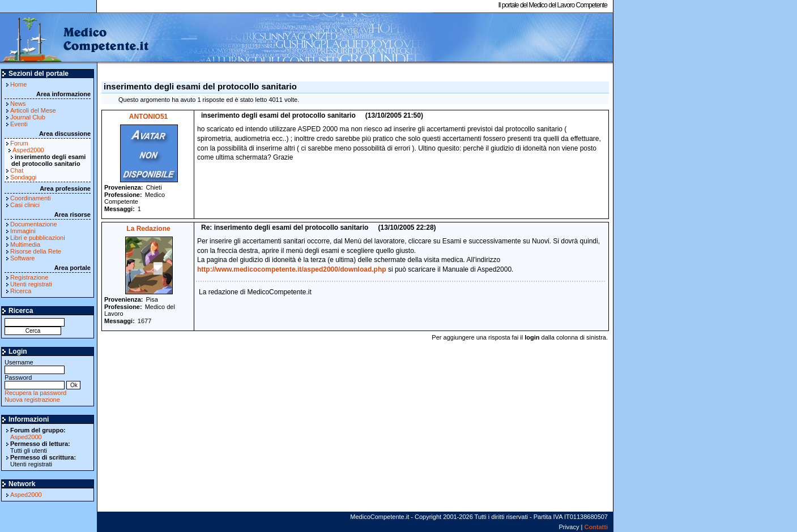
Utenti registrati (31, 284)
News (18, 104)
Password (35, 381)
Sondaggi (24, 177)
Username (35, 366)
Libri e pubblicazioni (38, 238)
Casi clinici (25, 205)
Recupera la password (35, 393)
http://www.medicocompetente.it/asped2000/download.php (292, 269)
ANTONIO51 (148, 117)
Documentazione (34, 224)
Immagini (23, 231)
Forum (19, 143)
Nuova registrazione (32, 400)
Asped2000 (28, 150)
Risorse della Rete (36, 251)
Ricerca (21, 291)
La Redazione (148, 229)
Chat (17, 170)
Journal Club (28, 117)
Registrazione (29, 277)
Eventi (19, 124)
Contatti (596, 527)
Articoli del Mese (33, 110)
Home (18, 84)
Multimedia (25, 244)
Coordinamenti (31, 198)
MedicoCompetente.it (75, 38)
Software (22, 258)
